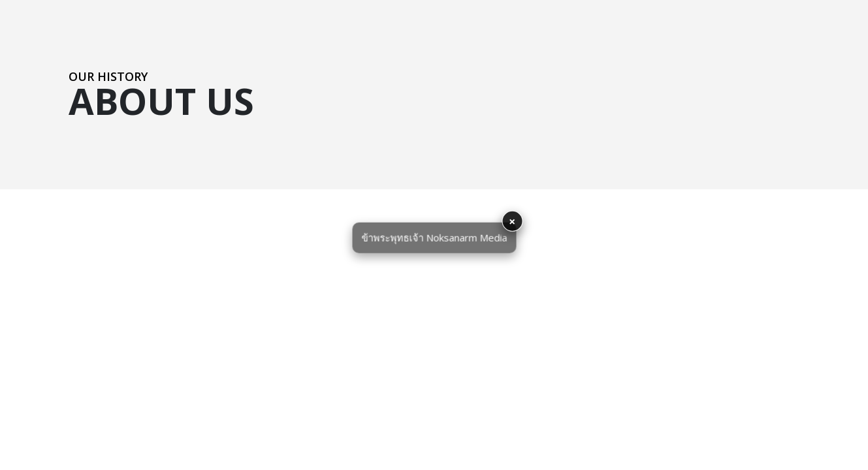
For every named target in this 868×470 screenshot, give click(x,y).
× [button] (512, 221)
